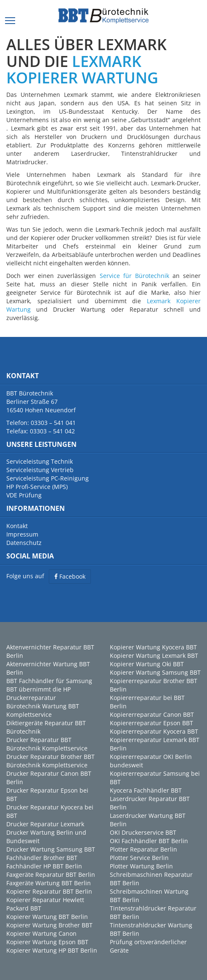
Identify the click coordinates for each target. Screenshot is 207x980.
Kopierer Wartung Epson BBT (47, 942)
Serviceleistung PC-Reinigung (48, 478)
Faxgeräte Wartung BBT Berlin (49, 883)
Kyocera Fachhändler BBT (146, 790)
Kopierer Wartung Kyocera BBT (153, 647)
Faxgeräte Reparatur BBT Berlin (51, 875)
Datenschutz (24, 543)
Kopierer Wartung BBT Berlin (47, 917)
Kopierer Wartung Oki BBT (147, 664)
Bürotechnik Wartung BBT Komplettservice (43, 710)
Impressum (22, 534)
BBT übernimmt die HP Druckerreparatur (38, 693)
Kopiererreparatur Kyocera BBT (154, 731)
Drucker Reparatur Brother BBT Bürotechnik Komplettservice (50, 761)
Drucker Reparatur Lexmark (45, 824)
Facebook (70, 576)
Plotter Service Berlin (139, 858)
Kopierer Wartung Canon (41, 933)
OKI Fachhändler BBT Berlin (149, 841)
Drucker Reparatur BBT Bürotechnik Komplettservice (47, 744)
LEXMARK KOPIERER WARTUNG (82, 70)
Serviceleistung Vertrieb (40, 470)
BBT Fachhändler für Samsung (49, 681)
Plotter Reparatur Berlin (143, 849)
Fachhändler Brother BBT (42, 858)
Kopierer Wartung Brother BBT (49, 925)
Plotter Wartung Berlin (141, 866)
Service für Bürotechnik (134, 276)
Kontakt (17, 526)
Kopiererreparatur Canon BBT (152, 714)
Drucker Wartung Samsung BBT (51, 849)
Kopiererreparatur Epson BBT (151, 723)
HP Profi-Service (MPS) (37, 487)
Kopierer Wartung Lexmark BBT (154, 656)
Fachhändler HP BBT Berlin (44, 866)
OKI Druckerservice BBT (143, 832)
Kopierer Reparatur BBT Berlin (49, 891)
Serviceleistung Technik (40, 461)
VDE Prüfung (24, 495)
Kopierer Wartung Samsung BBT (155, 672)
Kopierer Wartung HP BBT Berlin (52, 950)
